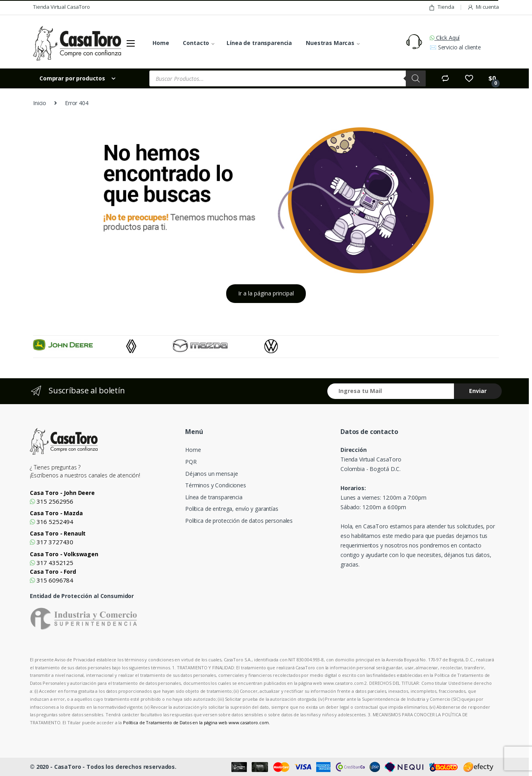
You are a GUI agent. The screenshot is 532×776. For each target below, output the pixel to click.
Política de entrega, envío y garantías (232, 509)
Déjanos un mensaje (211, 474)
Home (161, 43)
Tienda (441, 7)
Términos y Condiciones (216, 485)
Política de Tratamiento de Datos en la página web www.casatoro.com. (197, 722)
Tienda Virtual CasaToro (62, 7)
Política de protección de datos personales (239, 521)
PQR (191, 462)
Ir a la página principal (266, 293)
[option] (80, 345)
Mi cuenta (483, 7)
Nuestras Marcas (330, 43)
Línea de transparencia (259, 43)
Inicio (40, 103)
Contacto (196, 43)
